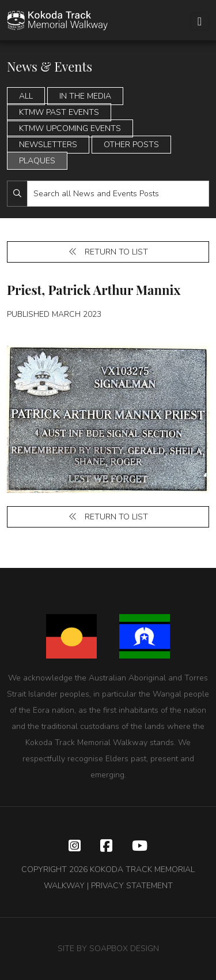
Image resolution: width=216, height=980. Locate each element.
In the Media (85, 96)
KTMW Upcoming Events (70, 128)
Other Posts (131, 145)
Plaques (37, 161)
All (26, 96)
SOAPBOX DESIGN (124, 949)
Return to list (108, 252)
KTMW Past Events (59, 112)
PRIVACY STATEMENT (132, 886)
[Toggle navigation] (200, 22)
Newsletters (48, 145)
